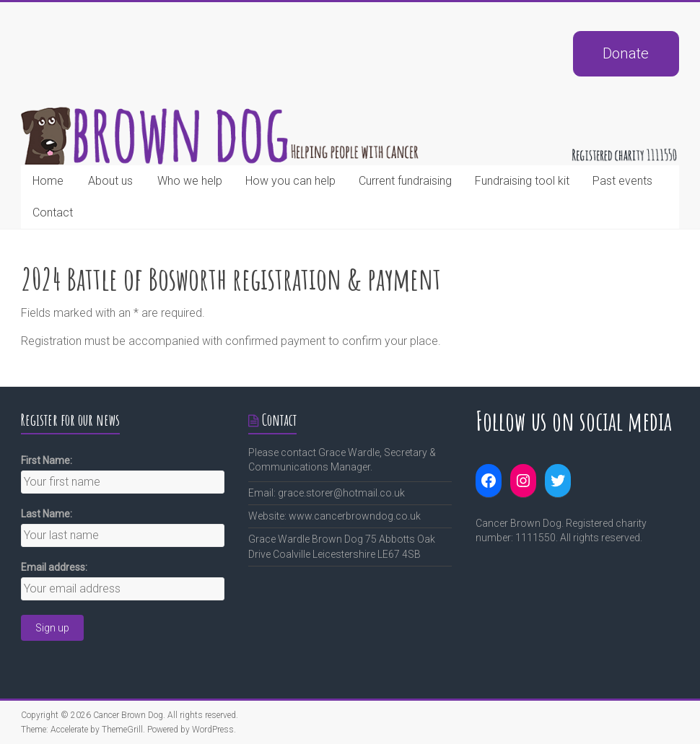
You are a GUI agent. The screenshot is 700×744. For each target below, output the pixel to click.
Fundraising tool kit (522, 181)
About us (110, 181)
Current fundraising (405, 181)
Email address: (54, 567)
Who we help (190, 181)
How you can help (290, 181)
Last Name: (47, 514)
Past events (622, 181)
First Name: (47, 460)
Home (48, 181)
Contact (53, 213)
